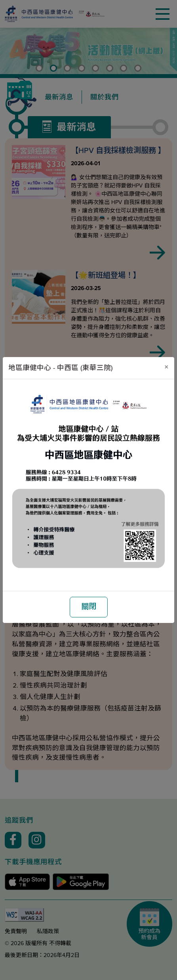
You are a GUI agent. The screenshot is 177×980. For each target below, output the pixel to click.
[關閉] (167, 367)
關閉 (89, 607)
